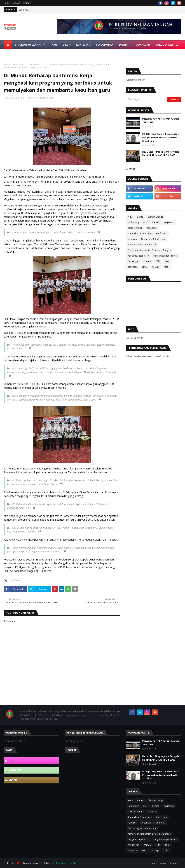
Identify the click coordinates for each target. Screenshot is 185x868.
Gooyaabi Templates (67, 863)
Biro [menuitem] (66, 45)
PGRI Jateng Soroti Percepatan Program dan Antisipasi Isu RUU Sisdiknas (161, 137)
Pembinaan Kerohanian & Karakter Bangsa (149, 250)
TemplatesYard (31, 863)
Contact (27, 3)
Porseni (147, 261)
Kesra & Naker (135, 228)
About (17, 3)
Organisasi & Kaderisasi (153, 239)
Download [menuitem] (143, 45)
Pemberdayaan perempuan (142, 245)
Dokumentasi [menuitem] (164, 45)
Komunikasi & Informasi (140, 233)
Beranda (8, 65)
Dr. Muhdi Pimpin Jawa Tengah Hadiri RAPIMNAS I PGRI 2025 (161, 153)
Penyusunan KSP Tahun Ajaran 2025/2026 (161, 120)
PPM (158, 261)
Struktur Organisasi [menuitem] (29, 45)
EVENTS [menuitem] (123, 45)
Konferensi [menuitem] (83, 45)
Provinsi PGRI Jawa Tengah (19, 98)
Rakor (168, 261)
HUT (146, 222)
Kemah (156, 222)
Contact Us (176, 863)
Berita (140, 217)
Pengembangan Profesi (165, 256)
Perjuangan (133, 261)
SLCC (145, 267)
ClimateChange (155, 217)
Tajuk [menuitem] (54, 45)
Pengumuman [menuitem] (105, 45)
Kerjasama (169, 222)
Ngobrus (132, 239)
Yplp (166, 267)
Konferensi (20, 65)
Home (7, 3)
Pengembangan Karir (138, 256)
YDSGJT (155, 267)
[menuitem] (8, 45)
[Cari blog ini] (147, 99)
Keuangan (152, 228)
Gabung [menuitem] (11, 53)
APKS (130, 217)
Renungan (133, 267)
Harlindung (133, 222)
